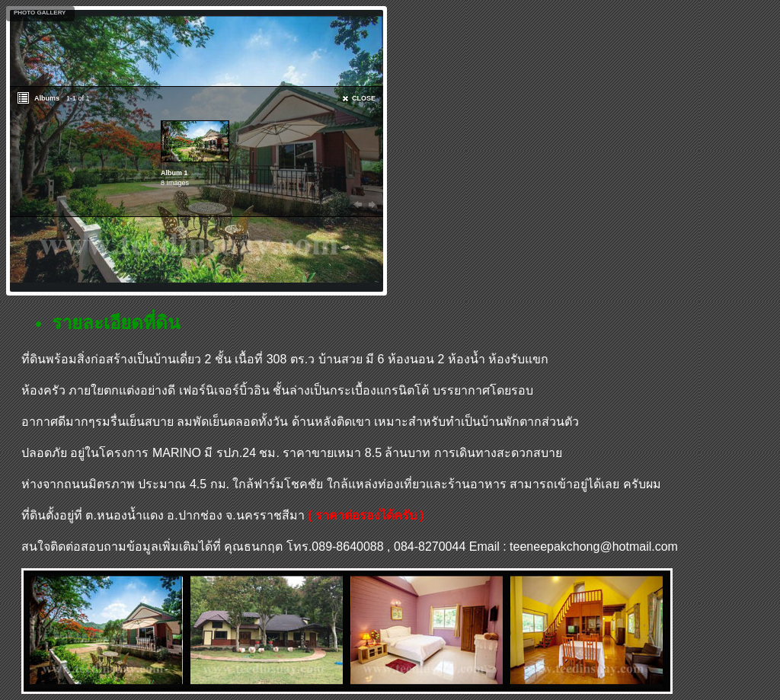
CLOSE (364, 98)
